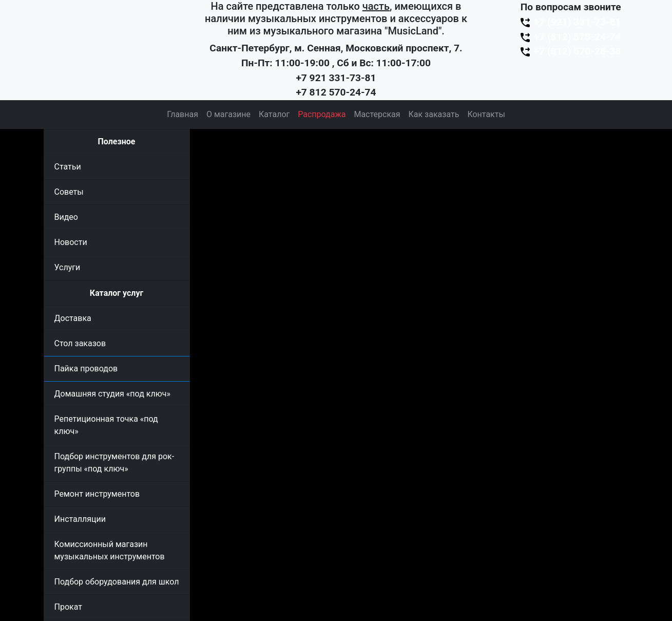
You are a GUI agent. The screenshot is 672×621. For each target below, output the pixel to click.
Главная (183, 114)
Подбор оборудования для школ (117, 582)
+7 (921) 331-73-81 (570, 22)
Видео (66, 217)
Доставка (73, 318)
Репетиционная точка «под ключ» (106, 425)
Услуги (68, 267)
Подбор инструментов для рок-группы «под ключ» (114, 463)
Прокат (68, 607)
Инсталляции (80, 519)
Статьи (68, 167)
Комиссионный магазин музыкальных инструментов (110, 550)
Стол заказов (80, 343)
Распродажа (322, 114)
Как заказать (434, 114)
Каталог (274, 114)
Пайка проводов (86, 369)
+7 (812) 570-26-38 (570, 51)
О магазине (228, 114)
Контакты (486, 114)
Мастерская (377, 114)
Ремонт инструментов (97, 494)
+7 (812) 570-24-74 (570, 37)
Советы (69, 192)
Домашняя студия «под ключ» (112, 394)
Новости (71, 242)
